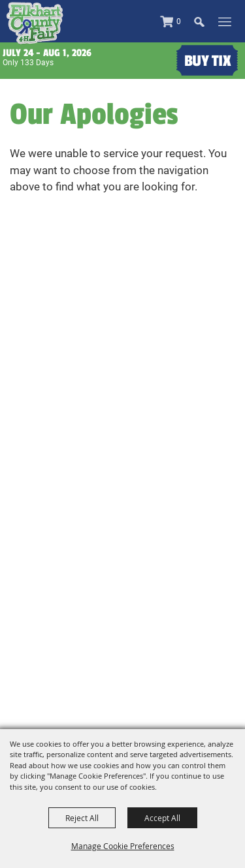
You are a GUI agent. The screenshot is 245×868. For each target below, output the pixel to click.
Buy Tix (208, 61)
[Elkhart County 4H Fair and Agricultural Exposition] (35, 23)
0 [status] (179, 22)
